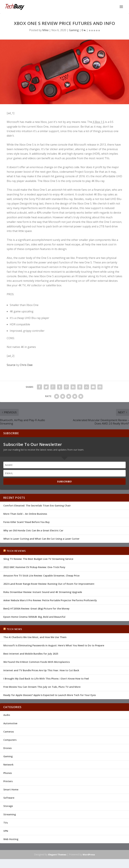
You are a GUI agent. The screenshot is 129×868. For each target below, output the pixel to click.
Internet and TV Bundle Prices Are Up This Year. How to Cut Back (41, 670)
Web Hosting (11, 839)
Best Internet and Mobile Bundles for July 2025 (31, 654)
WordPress (89, 855)
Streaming (10, 814)
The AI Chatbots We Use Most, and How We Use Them (35, 637)
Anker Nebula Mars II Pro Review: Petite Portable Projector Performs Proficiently (50, 600)
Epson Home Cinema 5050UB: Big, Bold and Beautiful (34, 617)
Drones (7, 748)
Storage (8, 806)
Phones (8, 773)
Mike (45, 30)
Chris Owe (26, 365)
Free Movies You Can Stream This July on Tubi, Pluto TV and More (42, 687)
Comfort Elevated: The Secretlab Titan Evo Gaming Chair (37, 506)
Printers (8, 781)
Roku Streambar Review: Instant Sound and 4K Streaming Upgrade (43, 592)
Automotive (10, 723)
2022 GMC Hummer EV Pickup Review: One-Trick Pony (34, 567)
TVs (6, 823)
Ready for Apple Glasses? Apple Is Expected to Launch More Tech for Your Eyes (50, 695)
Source (11, 365)
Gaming (74, 30)
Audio (7, 715)
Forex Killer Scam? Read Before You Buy (27, 522)
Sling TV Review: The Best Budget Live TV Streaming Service (38, 559)
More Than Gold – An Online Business (25, 514)
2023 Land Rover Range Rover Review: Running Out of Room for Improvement (49, 584)
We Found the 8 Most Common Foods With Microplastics (37, 662)
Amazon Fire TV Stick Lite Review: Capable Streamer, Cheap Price (41, 576)
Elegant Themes (57, 855)
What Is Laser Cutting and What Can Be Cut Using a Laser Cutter (41, 539)
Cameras (9, 732)
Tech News (14, 629)
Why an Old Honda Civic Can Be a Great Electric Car (33, 530)
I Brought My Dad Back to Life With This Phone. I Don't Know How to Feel (46, 679)
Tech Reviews (16, 551)
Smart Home (11, 789)
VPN (6, 831)
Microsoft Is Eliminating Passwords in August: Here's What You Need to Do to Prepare (54, 645)
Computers (10, 740)
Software (9, 798)
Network (8, 765)
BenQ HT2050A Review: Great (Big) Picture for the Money (36, 609)
